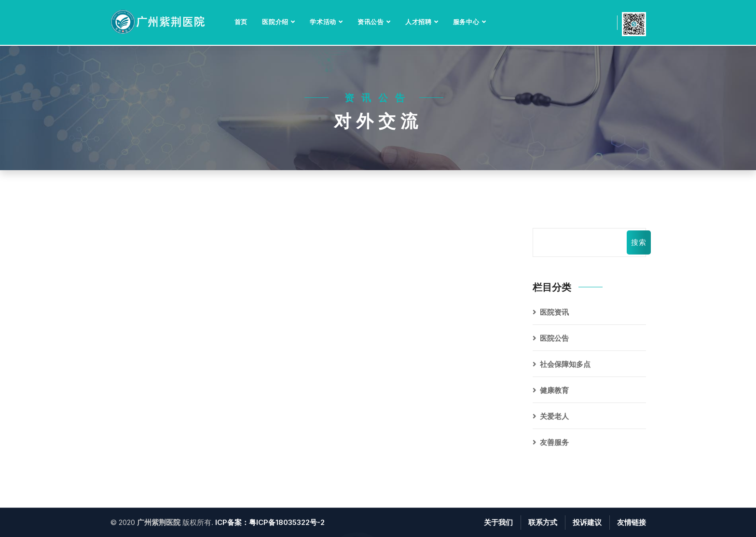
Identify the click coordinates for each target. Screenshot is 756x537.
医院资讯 (554, 312)
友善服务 (554, 442)
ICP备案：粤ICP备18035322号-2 (270, 522)
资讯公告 (371, 22)
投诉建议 (587, 522)
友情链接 (632, 522)
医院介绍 (275, 22)
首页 (241, 22)
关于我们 (498, 522)
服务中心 (466, 22)
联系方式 (543, 522)
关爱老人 (554, 416)
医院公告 (554, 338)
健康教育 (554, 390)
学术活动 (323, 22)
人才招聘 (419, 22)
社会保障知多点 (565, 364)
